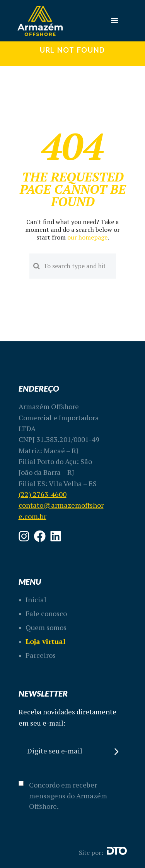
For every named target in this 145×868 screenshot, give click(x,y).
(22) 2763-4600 (43, 494)
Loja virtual (45, 641)
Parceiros (41, 655)
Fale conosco (46, 613)
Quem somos (46, 627)
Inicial (36, 599)
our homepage (87, 237)
